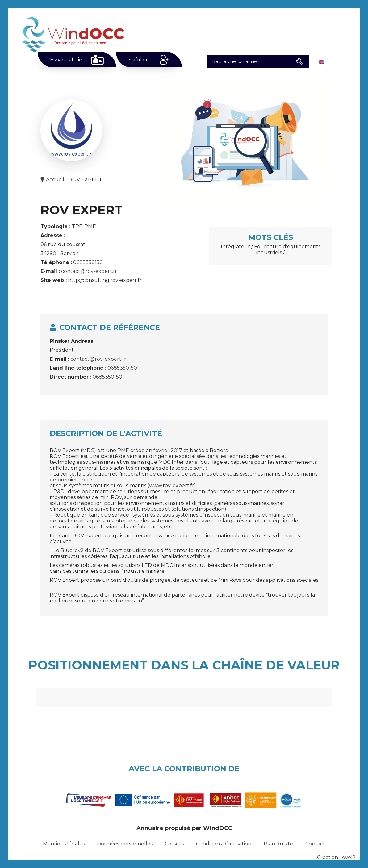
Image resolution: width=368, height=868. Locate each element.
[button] (299, 61)
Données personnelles (125, 844)
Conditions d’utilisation (224, 844)
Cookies (174, 844)
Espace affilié (66, 60)
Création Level (336, 857)
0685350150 (88, 262)
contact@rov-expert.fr (89, 271)
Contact (315, 844)
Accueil (55, 180)
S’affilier (138, 60)
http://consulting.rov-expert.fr (105, 280)
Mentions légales (64, 844)
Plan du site (278, 844)
